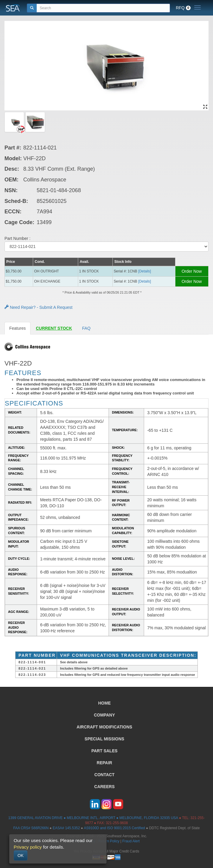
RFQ (183, 8)
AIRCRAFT (104, 727)
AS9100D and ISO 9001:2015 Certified (114, 828)
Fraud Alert (131, 841)
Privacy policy (28, 847)
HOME (104, 703)
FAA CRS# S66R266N (31, 828)
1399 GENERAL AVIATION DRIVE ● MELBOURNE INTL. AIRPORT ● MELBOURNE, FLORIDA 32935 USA (93, 818)
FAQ (86, 328)
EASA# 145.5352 (66, 828)
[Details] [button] (145, 271)
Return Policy (109, 841)
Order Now (192, 271)
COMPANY (105, 715)
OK (21, 855)
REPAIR (104, 763)
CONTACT (104, 775)
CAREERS (104, 787)
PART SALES (104, 751)
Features (17, 328)
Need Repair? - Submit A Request (38, 307)
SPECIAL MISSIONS (105, 739)
